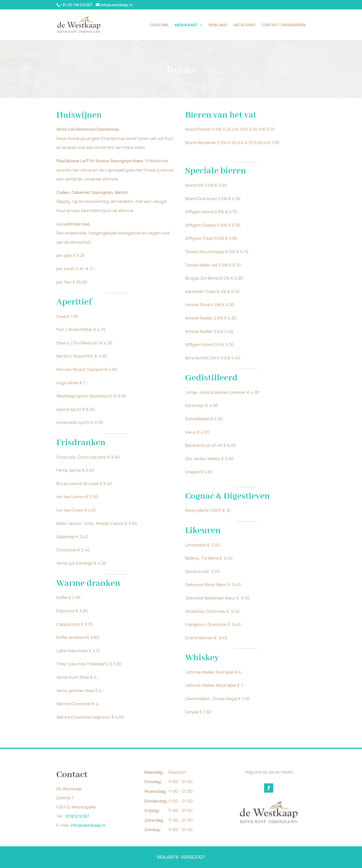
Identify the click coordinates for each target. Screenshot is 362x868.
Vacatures (244, 25)
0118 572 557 (77, 816)
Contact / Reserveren (284, 25)
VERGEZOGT (193, 857)
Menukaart (186, 25)
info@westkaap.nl (88, 825)
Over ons (159, 25)
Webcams (218, 25)
